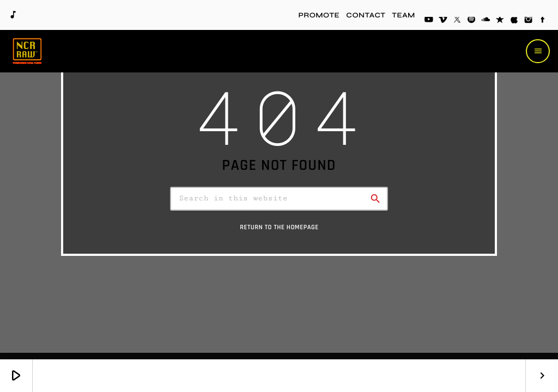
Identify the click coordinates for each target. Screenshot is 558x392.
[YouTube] (429, 21)
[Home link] (27, 51)
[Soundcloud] (486, 21)
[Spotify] (471, 21)
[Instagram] (529, 21)
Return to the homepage (279, 231)
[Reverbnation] (500, 21)
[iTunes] (514, 21)
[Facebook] (543, 21)
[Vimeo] (443, 21)
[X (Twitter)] (457, 21)
